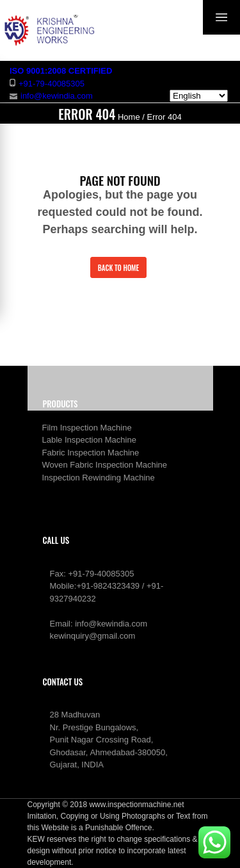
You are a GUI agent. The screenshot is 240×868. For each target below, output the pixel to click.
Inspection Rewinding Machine (99, 478)
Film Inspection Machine (87, 428)
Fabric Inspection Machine (91, 453)
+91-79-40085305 (101, 574)
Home (129, 117)
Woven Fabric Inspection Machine (105, 465)
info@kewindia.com (111, 624)
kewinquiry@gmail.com (93, 636)
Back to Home (119, 268)
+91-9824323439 (108, 586)
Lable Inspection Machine (89, 440)
